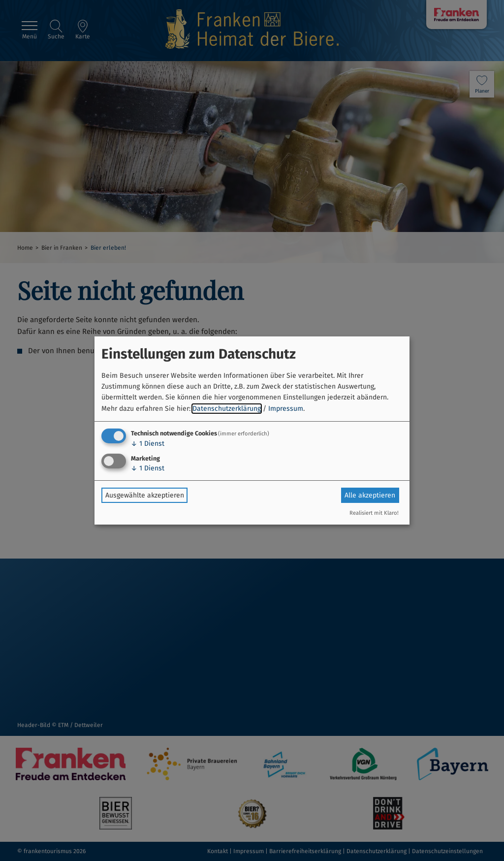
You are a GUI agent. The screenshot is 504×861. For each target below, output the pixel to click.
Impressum (286, 409)
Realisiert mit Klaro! (374, 513)
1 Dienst (148, 444)
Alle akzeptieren (370, 495)
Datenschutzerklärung (227, 409)
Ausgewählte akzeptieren (145, 495)
